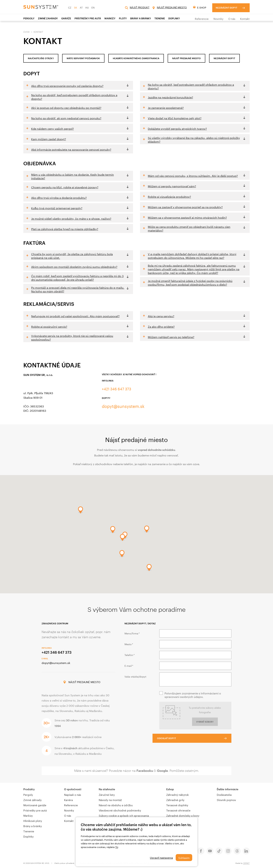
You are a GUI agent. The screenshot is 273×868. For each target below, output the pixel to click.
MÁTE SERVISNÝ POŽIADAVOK (83, 58)
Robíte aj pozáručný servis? (49, 326)
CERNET (246, 863)
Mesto (129, 644)
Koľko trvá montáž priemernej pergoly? (57, 208)
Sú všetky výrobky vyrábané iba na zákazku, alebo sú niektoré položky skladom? (194, 139)
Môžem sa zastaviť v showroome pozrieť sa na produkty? (185, 207)
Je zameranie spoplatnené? (166, 107)
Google (163, 771)
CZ (70, 7)
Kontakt (245, 18)
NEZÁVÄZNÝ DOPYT (224, 58)
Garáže (66, 18)
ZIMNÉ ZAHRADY (48, 18)
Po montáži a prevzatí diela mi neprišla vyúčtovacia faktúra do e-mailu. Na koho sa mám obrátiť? (78, 289)
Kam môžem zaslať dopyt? (49, 139)
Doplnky (174, 18)
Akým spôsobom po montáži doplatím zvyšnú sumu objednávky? (74, 266)
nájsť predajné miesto (186, 58)
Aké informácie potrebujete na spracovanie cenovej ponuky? (71, 149)
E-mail (129, 666)
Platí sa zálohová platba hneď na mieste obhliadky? (65, 229)
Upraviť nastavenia (161, 858)
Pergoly (29, 18)
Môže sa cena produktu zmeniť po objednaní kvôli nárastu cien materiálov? (189, 228)
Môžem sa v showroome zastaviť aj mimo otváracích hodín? (187, 217)
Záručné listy (107, 794)
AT (81, 7)
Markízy (110, 18)
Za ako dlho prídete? (161, 326)
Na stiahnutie (107, 789)
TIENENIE (160, 18)
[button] (122, 554)
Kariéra (68, 800)
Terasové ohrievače (178, 810)
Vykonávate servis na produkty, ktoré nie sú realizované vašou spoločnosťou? (72, 337)
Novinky (218, 18)
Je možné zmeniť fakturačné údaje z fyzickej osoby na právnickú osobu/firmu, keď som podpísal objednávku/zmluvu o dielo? (190, 282)
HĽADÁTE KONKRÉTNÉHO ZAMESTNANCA (136, 58)
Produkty (29, 789)
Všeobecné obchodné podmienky (120, 810)
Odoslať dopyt (173, 738)
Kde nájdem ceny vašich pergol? (52, 128)
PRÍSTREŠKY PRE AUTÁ (88, 18)
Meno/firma (132, 633)
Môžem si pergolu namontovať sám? (172, 186)
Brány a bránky (141, 18)
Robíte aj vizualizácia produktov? (169, 196)
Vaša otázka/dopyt (135, 676)
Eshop (170, 789)
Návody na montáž (110, 800)
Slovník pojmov (226, 800)
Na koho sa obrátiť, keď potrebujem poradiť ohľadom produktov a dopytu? (74, 97)
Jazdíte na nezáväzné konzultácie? (170, 97)
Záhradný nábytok (178, 794)
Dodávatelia (224, 794)
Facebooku (145, 771)
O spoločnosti (73, 789)
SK (76, 7)
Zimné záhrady (32, 800)
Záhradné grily (175, 800)
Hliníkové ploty (33, 821)
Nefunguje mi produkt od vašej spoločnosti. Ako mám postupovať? (75, 316)
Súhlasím (184, 858)
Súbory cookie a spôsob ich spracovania (124, 815)
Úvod (26, 32)
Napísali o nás (73, 794)
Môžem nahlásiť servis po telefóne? (171, 337)
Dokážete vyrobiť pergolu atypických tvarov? (177, 128)
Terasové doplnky (177, 805)
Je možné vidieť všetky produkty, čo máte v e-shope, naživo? (71, 218)
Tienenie (29, 831)
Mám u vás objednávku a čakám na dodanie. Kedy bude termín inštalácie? (73, 176)
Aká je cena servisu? (161, 316)
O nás (232, 18)
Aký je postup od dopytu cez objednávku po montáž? (66, 107)
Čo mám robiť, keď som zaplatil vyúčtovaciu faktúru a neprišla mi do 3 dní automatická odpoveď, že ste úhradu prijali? (77, 277)
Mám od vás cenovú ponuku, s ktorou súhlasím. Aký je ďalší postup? (193, 175)
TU (117, 847)
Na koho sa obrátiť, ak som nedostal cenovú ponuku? (66, 118)
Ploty (123, 18)
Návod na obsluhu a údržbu (116, 805)
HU (87, 7)
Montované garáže (35, 805)
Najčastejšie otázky (41, 58)
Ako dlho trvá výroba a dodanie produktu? (59, 197)
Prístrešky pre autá (35, 810)
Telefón (129, 655)
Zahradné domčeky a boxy (183, 815)
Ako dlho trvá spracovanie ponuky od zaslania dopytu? (67, 85)
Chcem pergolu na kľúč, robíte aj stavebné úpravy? (65, 187)
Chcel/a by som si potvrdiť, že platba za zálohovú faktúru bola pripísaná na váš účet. (72, 256)
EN (93, 7)
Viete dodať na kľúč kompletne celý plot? (175, 118)
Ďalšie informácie (228, 789)
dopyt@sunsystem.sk (124, 406)
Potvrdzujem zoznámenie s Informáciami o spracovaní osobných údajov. (193, 695)
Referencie (202, 18)
